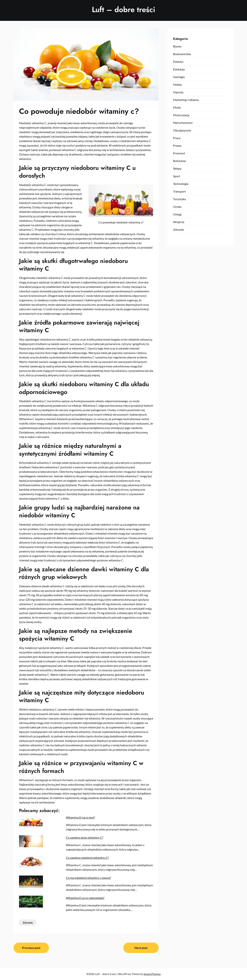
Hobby (177, 84)
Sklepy (177, 168)
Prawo (177, 146)
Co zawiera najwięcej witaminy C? (87, 858)
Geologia (179, 77)
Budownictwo (182, 54)
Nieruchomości (183, 123)
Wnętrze (179, 222)
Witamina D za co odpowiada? (85, 898)
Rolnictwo (180, 161)
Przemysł (179, 153)
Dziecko (178, 62)
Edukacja (179, 69)
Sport (177, 176)
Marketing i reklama (186, 100)
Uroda (177, 207)
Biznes (177, 46)
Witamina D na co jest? (80, 817)
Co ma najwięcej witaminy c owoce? (88, 878)
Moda (177, 107)
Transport (179, 191)
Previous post (31, 948)
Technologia (181, 184)
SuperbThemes (152, 974)
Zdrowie (28, 923)
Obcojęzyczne (182, 130)
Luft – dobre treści (123, 9)
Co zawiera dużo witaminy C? (85, 837)
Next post (141, 948)
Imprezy (178, 92)
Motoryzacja (181, 115)
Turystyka (179, 199)
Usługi (177, 214)
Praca (177, 138)
